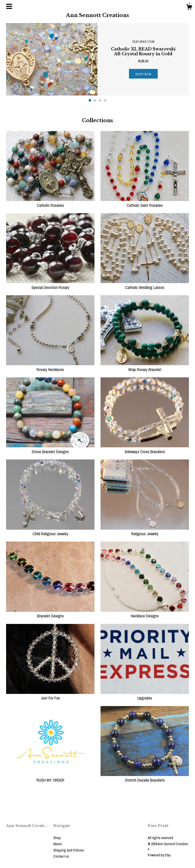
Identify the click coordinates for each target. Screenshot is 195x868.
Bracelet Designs (50, 613)
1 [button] (90, 100)
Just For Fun (50, 695)
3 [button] (100, 100)
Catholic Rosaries (50, 202)
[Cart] (189, 8)
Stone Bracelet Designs (50, 449)
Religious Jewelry (145, 531)
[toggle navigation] (9, 6)
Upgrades (145, 695)
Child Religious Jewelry (50, 531)
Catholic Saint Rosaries (145, 202)
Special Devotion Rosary (50, 284)
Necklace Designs (145, 613)
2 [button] (95, 100)
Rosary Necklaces (50, 366)
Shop (57, 838)
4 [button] (105, 100)
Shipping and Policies (69, 850)
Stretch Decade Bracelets (145, 777)
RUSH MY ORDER (50, 777)
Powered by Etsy (159, 855)
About (58, 844)
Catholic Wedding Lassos (145, 284)
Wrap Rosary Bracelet (145, 366)
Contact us (61, 856)
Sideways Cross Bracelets (145, 449)
